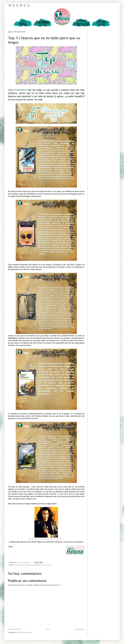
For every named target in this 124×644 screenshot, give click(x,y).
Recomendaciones (36, 565)
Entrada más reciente (15, 629)
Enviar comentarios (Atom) (24, 632)
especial (22, 565)
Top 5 (43, 565)
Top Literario (49, 565)
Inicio (48, 629)
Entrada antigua (79, 629)
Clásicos (17, 565)
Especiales (28, 565)
